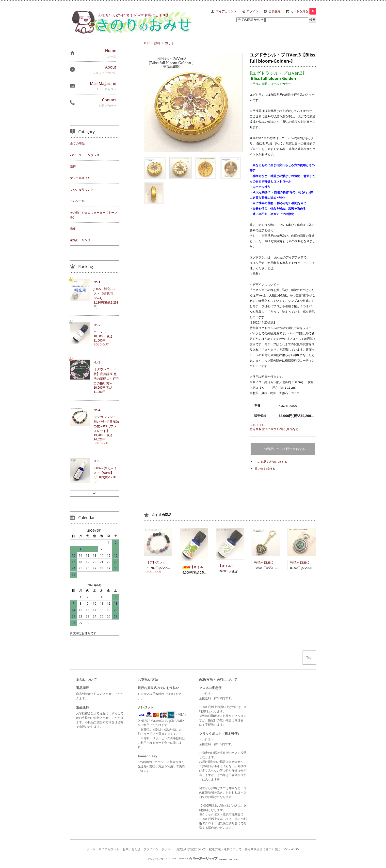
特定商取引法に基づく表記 (262, 849)
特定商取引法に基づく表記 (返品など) (274, 429)
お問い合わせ (131, 849)
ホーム (91, 849)
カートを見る (303, 11)
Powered (209, 859)
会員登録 (274, 11)
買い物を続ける (265, 469)
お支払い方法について (191, 849)
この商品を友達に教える (271, 462)
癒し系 (170, 43)
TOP (147, 43)
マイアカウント (226, 11)
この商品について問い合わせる (283, 449)
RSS (286, 849)
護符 (157, 43)
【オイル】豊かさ (199, 567)
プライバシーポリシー (158, 849)
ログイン (253, 11)
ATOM (295, 849)
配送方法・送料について (225, 849)
